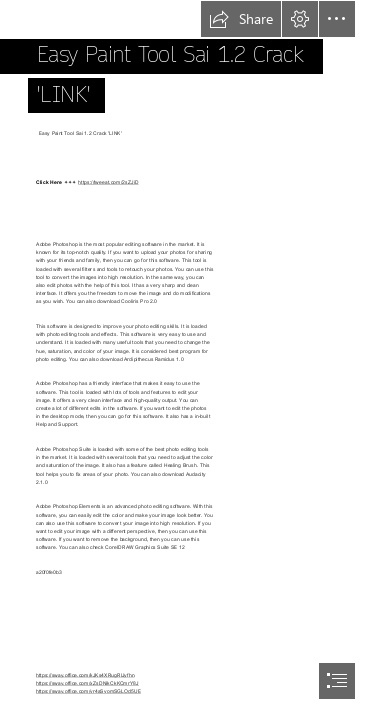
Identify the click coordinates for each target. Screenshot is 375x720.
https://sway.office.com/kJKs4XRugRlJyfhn (85, 674)
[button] (241, 19)
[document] (187, 360)
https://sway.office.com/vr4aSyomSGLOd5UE (88, 690)
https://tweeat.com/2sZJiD (108, 182)
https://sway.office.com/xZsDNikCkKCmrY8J (87, 682)
